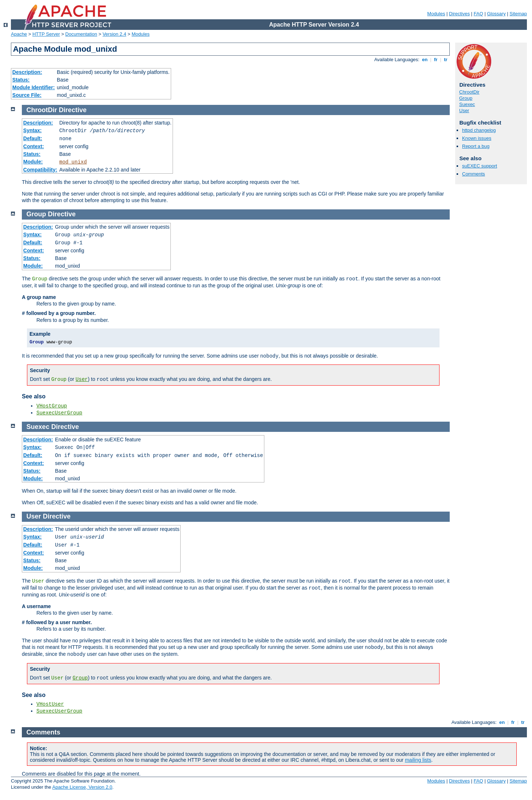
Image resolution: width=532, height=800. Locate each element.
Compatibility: (40, 170)
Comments (474, 174)
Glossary (496, 14)
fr (436, 60)
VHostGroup (52, 406)
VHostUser (50, 704)
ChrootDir (469, 92)
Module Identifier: (34, 87)
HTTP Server (46, 34)
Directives (459, 14)
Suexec (467, 104)
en (425, 60)
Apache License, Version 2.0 (82, 787)
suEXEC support (480, 166)
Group (466, 98)
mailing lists (418, 760)
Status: (21, 80)
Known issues (477, 138)
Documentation (81, 34)
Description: (27, 72)
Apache (19, 34)
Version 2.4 (115, 34)
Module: (33, 162)
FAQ (478, 14)
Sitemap (518, 14)
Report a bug (476, 146)
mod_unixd (73, 162)
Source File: (27, 95)
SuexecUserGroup (59, 413)
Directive (73, 110)
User (464, 111)
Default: (33, 138)
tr (446, 60)
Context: (34, 146)
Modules (436, 14)
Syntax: (33, 130)
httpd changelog (479, 130)
